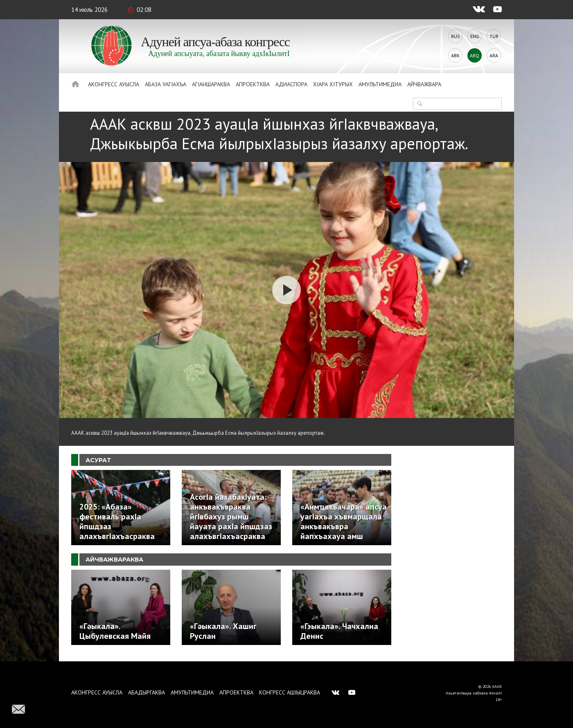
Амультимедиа (380, 84)
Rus (456, 36)
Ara (494, 55)
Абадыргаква (147, 692)
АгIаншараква (211, 84)
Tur (494, 36)
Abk (455, 55)
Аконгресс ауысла (114, 84)
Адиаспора (291, 84)
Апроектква (253, 84)
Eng (475, 36)
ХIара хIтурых (333, 84)
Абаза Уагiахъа (166, 84)
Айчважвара (424, 84)
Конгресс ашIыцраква (290, 692)
